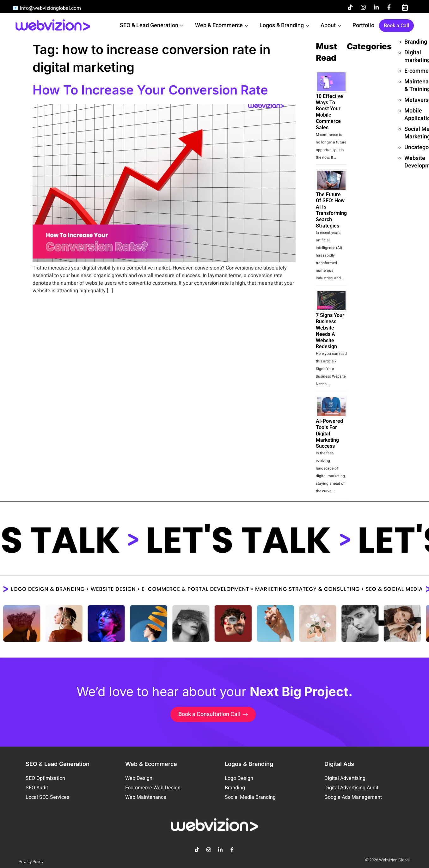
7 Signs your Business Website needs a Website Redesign (330, 331)
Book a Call (396, 26)
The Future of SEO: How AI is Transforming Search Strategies (331, 210)
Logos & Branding (284, 25)
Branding (416, 42)
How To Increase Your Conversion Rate (150, 90)
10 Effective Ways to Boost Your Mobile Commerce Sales (329, 112)
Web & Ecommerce (222, 25)
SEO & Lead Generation (152, 25)
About (331, 25)
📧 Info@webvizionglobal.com (47, 8)
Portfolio (363, 25)
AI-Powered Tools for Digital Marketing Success (329, 434)
